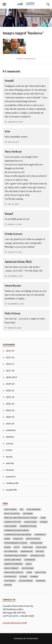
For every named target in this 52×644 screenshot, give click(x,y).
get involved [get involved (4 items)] (11, 551)
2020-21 (10, 390)
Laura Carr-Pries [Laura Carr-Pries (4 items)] (13, 560)
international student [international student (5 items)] (16, 556)
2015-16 (10, 357)
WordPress (32, 639)
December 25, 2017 (16, 304)
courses (10, 443)
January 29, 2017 (15, 122)
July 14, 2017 (13, 204)
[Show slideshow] (26, 59)
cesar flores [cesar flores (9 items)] (31, 522)
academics (11, 430)
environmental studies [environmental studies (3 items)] (16, 543)
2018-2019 (11, 377)
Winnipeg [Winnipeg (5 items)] (41, 581)
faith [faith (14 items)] (17, 547)
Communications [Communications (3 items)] (28, 526)
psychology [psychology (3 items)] (10, 577)
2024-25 (10, 417)
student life (11, 490)
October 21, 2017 (15, 276)
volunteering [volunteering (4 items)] (26, 581)
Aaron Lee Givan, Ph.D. (18, 261)
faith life (10, 463)
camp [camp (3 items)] (43, 518)
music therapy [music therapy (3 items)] (12, 568)
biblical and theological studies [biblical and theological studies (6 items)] (21, 518)
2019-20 (10, 384)
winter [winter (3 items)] (8, 585)
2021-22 (10, 397)
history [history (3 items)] (40, 551)
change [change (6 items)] (44, 522)
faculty (9, 457)
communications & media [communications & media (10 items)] (17, 530)
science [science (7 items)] (23, 577)
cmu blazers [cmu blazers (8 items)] (10, 526)
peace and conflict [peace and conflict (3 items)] (14, 572)
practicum (11, 476)
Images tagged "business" (23, 33)
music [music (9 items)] (29, 564)
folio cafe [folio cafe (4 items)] (41, 547)
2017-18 (10, 371)
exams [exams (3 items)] (8, 547)
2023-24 (10, 410)
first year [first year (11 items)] (28, 547)
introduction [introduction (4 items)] (37, 556)
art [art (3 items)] (22, 509)
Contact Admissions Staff (15, 623)
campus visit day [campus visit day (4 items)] (13, 522)
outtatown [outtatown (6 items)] (28, 568)
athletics (10, 437)
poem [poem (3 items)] (29, 572)
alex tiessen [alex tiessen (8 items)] (10, 509)
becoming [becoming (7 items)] (28, 514)
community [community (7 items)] (40, 535)
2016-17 (10, 364)
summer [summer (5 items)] (34, 577)
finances (10, 470)
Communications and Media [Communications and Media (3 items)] (18, 535)
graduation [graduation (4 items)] (27, 551)
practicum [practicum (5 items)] (40, 572)
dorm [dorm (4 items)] (7, 539)
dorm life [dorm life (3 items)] (18, 539)
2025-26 (10, 423)
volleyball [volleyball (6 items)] (10, 581)
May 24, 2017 (13, 142)
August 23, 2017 (15, 224)
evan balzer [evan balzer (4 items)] (36, 543)
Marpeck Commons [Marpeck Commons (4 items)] (14, 564)
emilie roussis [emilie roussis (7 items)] (33, 539)
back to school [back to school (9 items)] (12, 514)
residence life (12, 483)
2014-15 (10, 351)
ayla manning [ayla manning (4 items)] (34, 509)
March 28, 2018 (14, 328)
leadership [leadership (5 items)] (30, 560)
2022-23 (10, 404)
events (9, 450)
